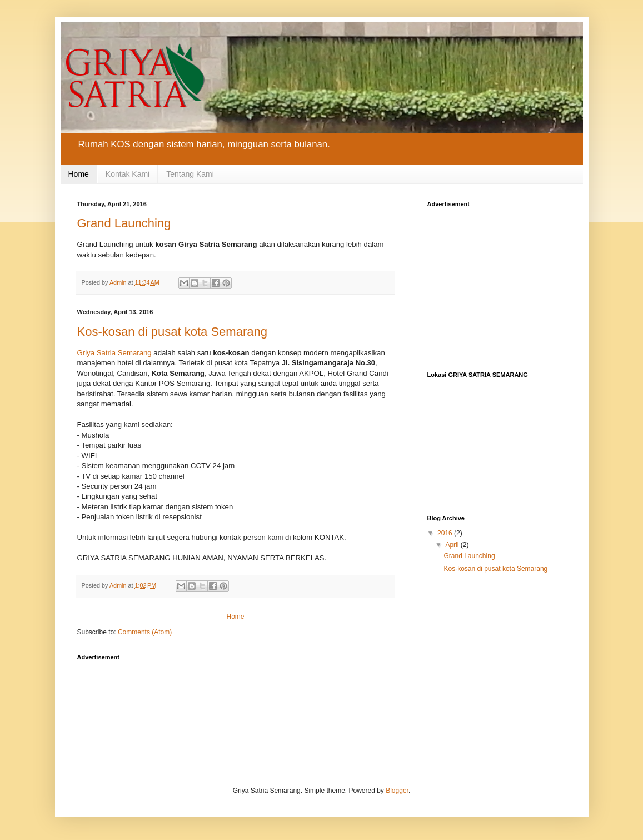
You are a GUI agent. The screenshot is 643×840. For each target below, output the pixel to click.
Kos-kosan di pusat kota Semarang (172, 332)
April (453, 545)
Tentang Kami (190, 174)
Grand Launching (124, 223)
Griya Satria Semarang (114, 353)
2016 (446, 533)
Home (79, 174)
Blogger (397, 791)
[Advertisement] (280, 692)
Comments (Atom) (145, 632)
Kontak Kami (128, 174)
